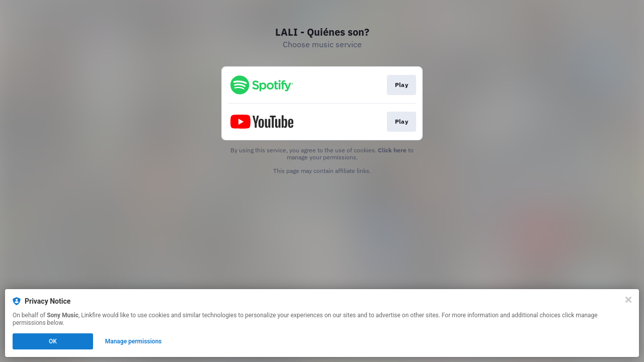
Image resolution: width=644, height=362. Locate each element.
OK (53, 341)
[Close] (628, 300)
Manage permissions (134, 341)
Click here (392, 150)
